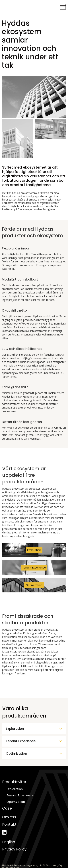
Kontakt (9, 824)
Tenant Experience (20, 795)
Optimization (16, 802)
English (9, 842)
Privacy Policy (14, 849)
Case (7, 808)
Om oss (9, 817)
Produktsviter (14, 782)
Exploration (15, 789)
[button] (63, 7)
